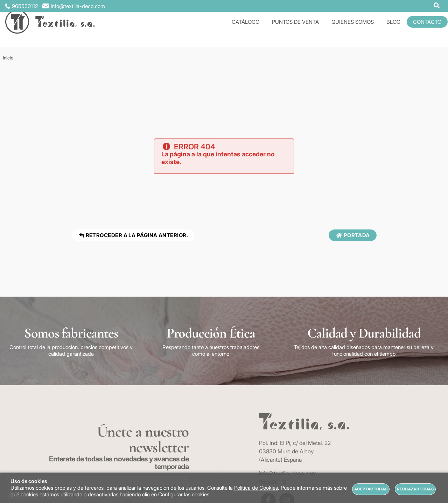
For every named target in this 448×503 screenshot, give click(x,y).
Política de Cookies (256, 488)
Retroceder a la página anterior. (133, 235)
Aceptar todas (371, 489)
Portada (353, 235)
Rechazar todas (415, 489)
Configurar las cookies (184, 494)
